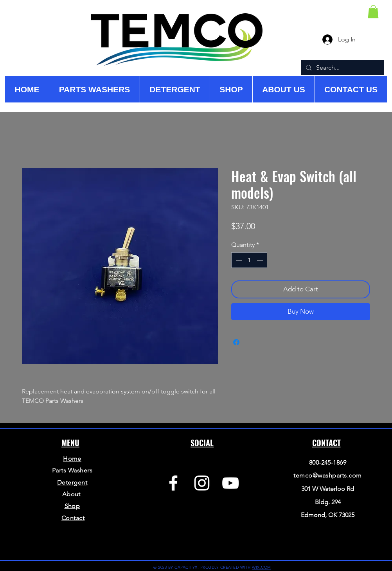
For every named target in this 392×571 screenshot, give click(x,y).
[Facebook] (173, 483)
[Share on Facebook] (236, 342)
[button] (373, 12)
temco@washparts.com (327, 475)
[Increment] (261, 260)
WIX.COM (262, 567)
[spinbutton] (249, 260)
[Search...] (342, 68)
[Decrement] (238, 260)
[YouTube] (230, 483)
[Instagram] (202, 483)
